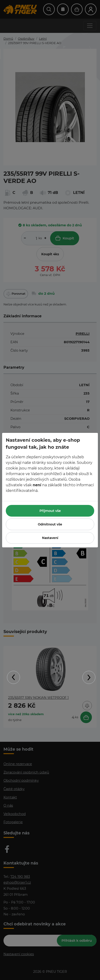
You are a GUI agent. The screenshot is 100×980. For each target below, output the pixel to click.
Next (89, 677)
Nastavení (50, 538)
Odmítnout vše (50, 524)
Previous (13, 677)
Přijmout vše (50, 511)
